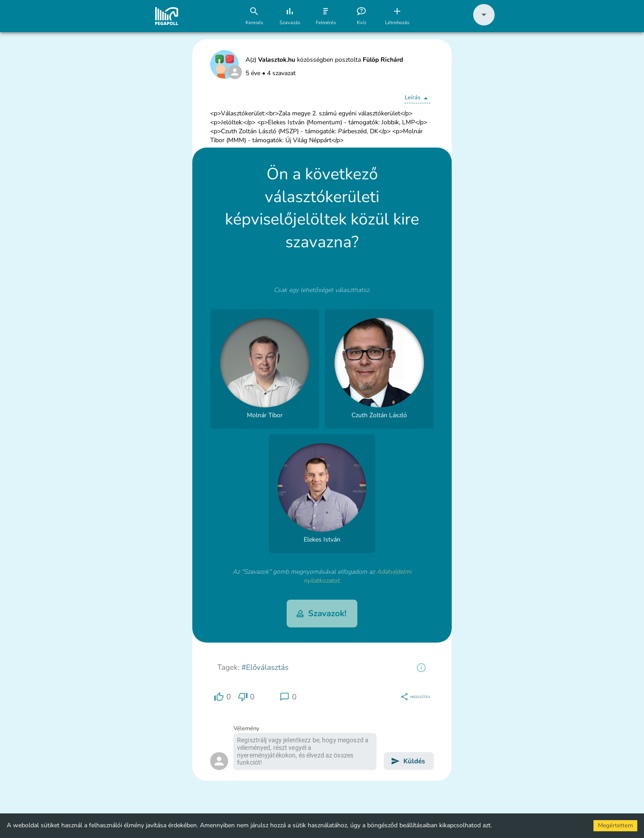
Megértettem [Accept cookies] (615, 825)
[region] (421, 668)
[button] (484, 23)
